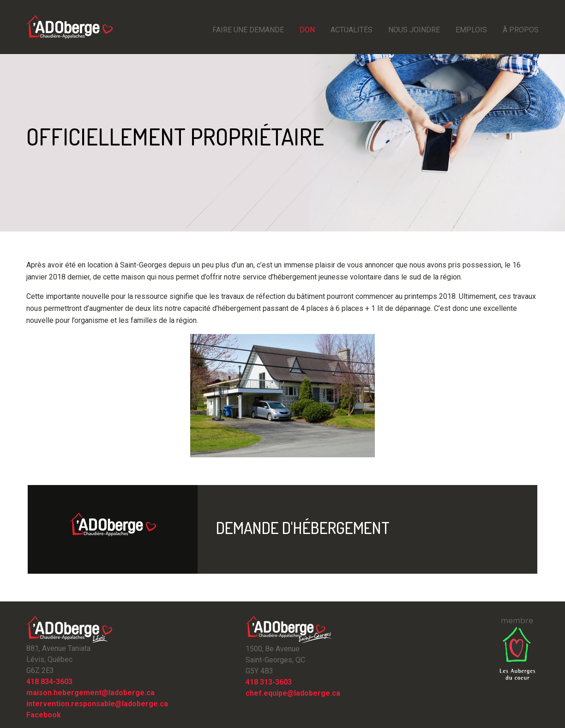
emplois (471, 30)
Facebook (44, 715)
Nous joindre (414, 30)
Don (307, 30)
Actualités (352, 30)
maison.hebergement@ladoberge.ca (90, 693)
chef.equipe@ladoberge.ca (293, 693)
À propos (521, 30)
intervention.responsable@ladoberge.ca (97, 704)
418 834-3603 (49, 682)
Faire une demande (248, 30)
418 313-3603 (269, 682)
